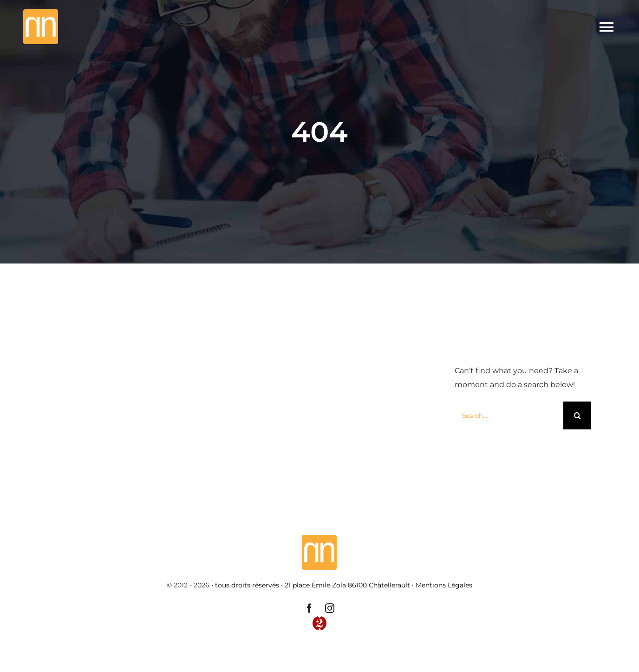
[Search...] (509, 415)
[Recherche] (577, 415)
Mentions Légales (444, 585)
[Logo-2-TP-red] (319, 620)
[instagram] (330, 608)
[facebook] (309, 608)
